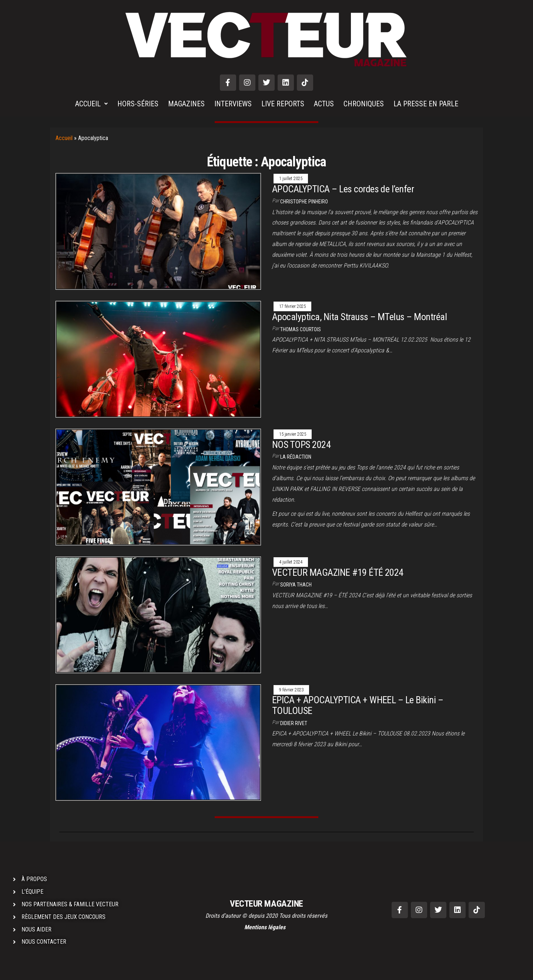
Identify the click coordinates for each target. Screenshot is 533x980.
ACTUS (324, 104)
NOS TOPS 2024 (301, 445)
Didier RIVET (294, 723)
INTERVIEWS (233, 104)
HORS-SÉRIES (138, 104)
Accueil (64, 138)
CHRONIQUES (364, 104)
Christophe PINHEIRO (304, 202)
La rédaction (296, 457)
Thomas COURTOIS (301, 329)
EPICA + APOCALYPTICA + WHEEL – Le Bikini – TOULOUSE (358, 705)
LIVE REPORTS (283, 104)
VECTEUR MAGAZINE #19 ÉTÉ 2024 (338, 572)
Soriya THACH (296, 585)
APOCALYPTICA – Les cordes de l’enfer (343, 189)
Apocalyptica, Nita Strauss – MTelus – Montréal (359, 317)
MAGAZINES (186, 104)
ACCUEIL (91, 104)
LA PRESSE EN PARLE (426, 104)
